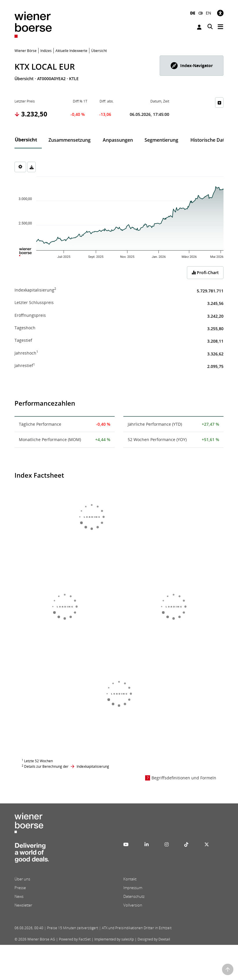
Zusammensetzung (70, 140)
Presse (20, 888)
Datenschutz (134, 896)
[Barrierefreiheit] (220, 13)
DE (193, 13)
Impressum (133, 888)
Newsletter (23, 905)
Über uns (22, 879)
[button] (192, 66)
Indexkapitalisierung (93, 766)
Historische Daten (210, 140)
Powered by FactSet (75, 939)
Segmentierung (161, 140)
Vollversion (133, 905)
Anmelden (199, 27)
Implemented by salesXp (114, 939)
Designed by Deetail (154, 939)
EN (209, 13)
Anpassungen (118, 140)
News (19, 896)
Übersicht (26, 140)
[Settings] (20, 167)
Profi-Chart (205, 273)
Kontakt (130, 879)
